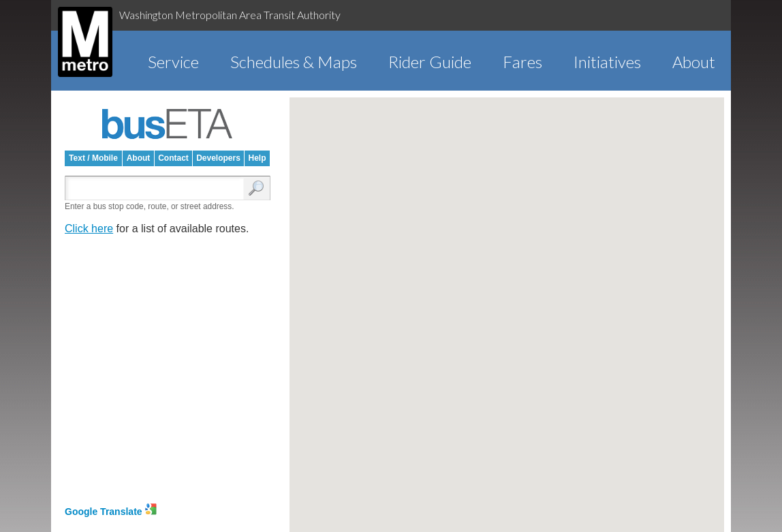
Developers (218, 158)
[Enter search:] (157, 189)
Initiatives (607, 62)
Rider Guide (430, 62)
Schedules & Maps (294, 62)
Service (173, 62)
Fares (522, 62)
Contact (173, 158)
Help (257, 158)
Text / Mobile (93, 158)
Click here (89, 229)
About (694, 62)
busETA (168, 124)
